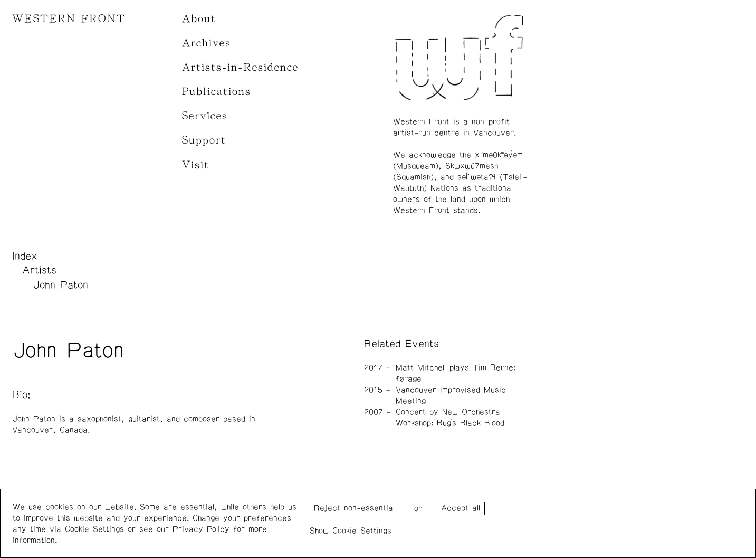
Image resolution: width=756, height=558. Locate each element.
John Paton (60, 285)
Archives (207, 43)
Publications (217, 92)
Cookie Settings (362, 531)
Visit (196, 165)
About (199, 19)
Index (25, 256)
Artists (39, 270)
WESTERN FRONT (69, 19)
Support (204, 140)
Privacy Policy (201, 529)
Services (205, 116)
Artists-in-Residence (240, 67)
